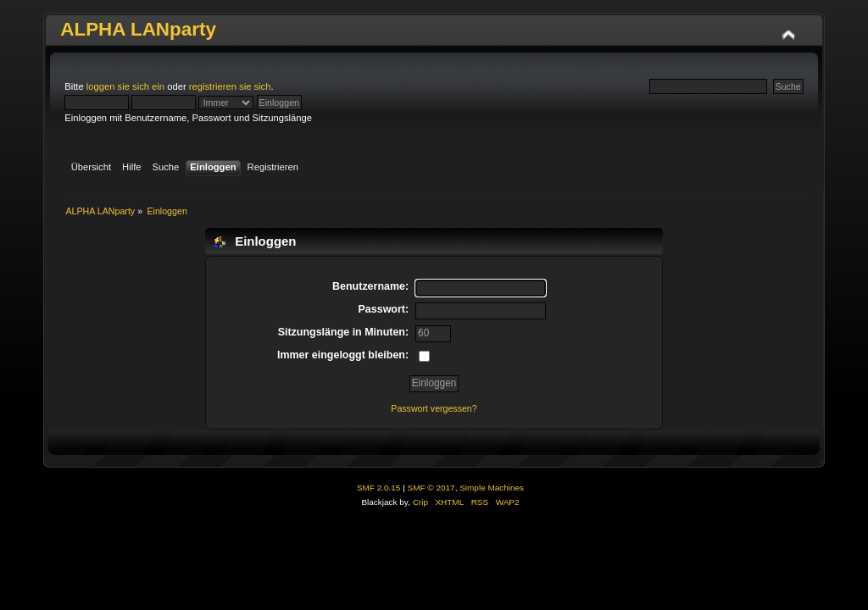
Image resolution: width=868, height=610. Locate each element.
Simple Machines (492, 488)
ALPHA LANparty (138, 29)
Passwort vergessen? (434, 408)
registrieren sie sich (230, 86)
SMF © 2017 (431, 488)
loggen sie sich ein (125, 86)
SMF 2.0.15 (379, 488)
